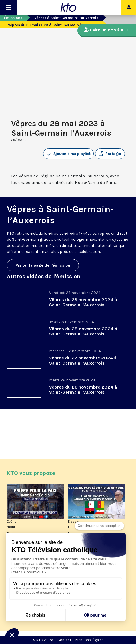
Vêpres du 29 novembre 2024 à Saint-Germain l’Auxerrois (83, 302)
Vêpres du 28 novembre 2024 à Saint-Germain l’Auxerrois (83, 331)
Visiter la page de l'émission (43, 265)
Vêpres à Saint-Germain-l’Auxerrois (66, 18)
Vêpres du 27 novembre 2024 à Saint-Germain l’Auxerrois (83, 360)
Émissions (13, 18)
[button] (110, 154)
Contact (64, 640)
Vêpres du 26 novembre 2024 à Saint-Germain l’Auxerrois (83, 390)
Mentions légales (90, 640)
